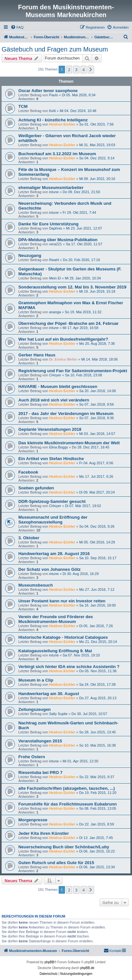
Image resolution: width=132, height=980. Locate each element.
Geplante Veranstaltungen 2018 (50, 429)
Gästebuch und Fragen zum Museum (55, 49)
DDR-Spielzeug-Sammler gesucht (52, 501)
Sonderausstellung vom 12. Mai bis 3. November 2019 (72, 287)
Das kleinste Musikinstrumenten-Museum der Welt (69, 443)
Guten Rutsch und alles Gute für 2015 (56, 863)
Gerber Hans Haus (37, 355)
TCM (23, 106)
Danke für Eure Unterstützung (48, 224)
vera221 (55, 244)
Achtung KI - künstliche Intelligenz (53, 120)
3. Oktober (29, 538)
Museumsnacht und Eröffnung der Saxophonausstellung (53, 520)
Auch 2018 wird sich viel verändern (54, 400)
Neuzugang (30, 255)
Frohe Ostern (32, 757)
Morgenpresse (33, 820)
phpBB (49, 962)
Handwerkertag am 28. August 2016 (54, 554)
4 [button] (84, 70)
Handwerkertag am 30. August (49, 694)
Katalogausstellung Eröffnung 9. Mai (55, 651)
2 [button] (69, 70)
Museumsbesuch (36, 585)
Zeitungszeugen (34, 709)
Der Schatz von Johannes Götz (49, 569)
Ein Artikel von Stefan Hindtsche (51, 459)
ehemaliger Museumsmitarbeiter (51, 188)
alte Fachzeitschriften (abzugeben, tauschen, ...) (67, 788)
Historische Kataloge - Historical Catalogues (63, 637)
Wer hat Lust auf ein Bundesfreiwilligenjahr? (63, 339)
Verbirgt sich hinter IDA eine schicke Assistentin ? (69, 667)
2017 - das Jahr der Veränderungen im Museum (66, 414)
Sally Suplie (58, 714)
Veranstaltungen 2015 (40, 741)
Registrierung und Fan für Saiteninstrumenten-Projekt (73, 371)
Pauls (53, 95)
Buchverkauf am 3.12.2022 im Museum (57, 154)
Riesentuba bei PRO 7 (40, 773)
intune (54, 192)
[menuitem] (17, 27)
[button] (91, 70)
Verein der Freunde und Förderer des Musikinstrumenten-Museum (56, 619)
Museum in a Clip (36, 680)
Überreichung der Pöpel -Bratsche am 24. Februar (68, 323)
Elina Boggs (58, 447)
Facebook (28, 472)
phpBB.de (87, 968)
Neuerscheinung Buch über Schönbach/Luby (64, 847)
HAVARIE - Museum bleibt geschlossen (58, 386)
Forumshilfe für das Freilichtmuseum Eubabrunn (68, 804)
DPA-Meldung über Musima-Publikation (58, 240)
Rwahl (54, 260)
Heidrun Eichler (62, 124)
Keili (52, 111)
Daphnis (55, 228)
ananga (55, 312)
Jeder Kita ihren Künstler (44, 833)
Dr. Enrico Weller (63, 359)
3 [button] (76, 70)
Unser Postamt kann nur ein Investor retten (62, 601)
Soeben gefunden (36, 488)
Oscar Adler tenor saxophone (48, 91)
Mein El (55, 278)
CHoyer (55, 375)
